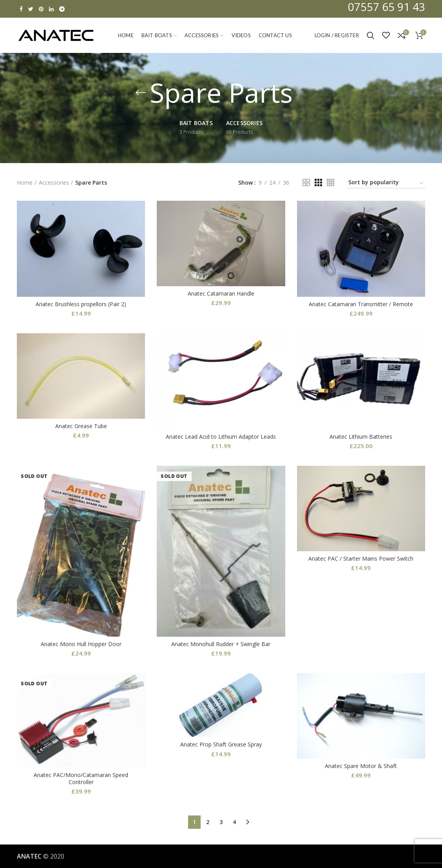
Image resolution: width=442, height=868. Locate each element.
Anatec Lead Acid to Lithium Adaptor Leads (221, 437)
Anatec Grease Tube (81, 426)
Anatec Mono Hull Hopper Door (81, 644)
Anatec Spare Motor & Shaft (361, 766)
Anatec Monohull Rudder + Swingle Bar (221, 644)
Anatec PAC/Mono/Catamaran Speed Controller (81, 779)
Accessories (54, 182)
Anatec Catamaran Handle (221, 294)
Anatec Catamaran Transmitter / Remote (361, 304)
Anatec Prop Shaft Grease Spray (221, 745)
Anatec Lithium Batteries (361, 437)
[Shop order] (386, 184)
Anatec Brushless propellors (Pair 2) (81, 304)
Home (25, 182)
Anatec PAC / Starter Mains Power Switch (361, 559)
